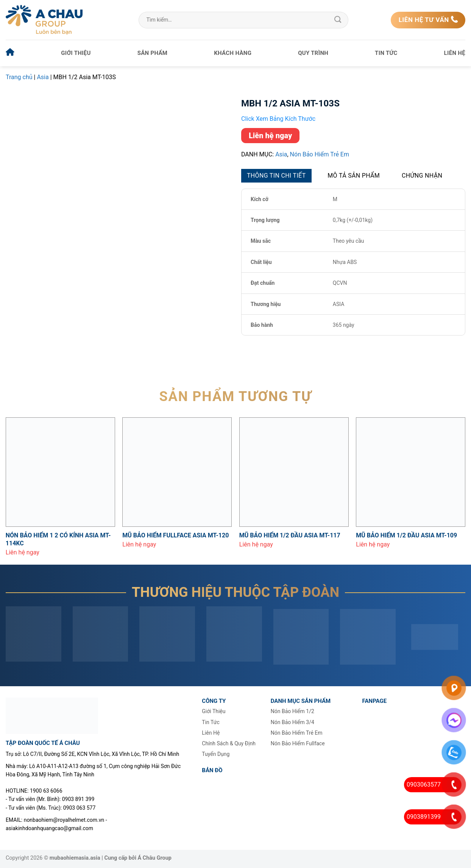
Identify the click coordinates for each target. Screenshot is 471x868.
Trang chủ (19, 77)
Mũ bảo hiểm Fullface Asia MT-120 (175, 535)
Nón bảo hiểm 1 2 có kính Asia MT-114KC (58, 539)
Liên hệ (455, 53)
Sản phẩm (153, 53)
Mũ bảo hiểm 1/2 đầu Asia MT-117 (290, 535)
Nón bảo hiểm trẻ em (320, 154)
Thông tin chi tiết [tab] (276, 176)
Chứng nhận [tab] (422, 176)
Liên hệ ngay (270, 136)
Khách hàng (233, 53)
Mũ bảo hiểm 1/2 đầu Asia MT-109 (406, 535)
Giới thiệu (76, 53)
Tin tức (386, 53)
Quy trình (313, 53)
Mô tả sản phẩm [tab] (354, 176)
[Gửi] (338, 20)
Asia (43, 77)
